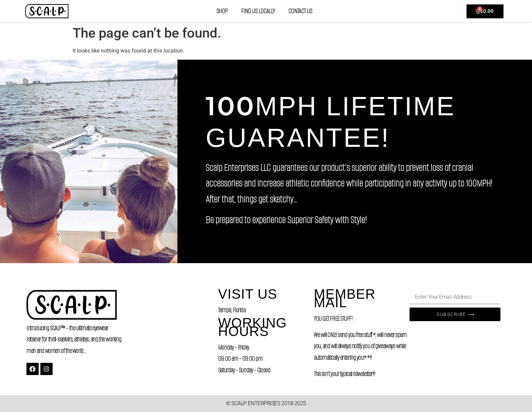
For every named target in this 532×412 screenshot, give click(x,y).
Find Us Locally (258, 11)
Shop (222, 11)
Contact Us (300, 11)
